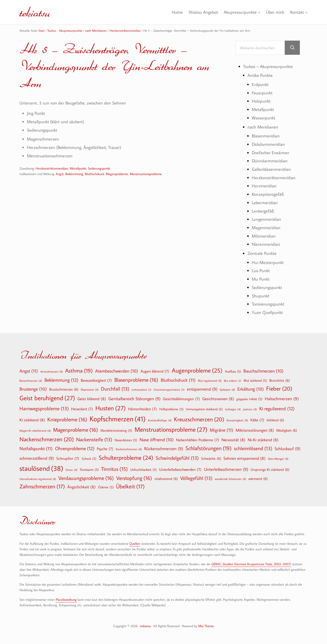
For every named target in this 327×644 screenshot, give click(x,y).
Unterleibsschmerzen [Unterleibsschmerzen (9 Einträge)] (226, 469)
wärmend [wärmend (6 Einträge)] (258, 478)
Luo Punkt (261, 270)
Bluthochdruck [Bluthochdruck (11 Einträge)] (178, 380)
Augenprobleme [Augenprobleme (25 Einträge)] (197, 371)
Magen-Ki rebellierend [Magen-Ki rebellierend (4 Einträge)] (35, 430)
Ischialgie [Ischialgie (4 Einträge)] (233, 409)
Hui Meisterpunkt (268, 262)
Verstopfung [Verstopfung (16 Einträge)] (134, 478)
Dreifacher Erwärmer (271, 153)
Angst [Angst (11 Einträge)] (29, 371)
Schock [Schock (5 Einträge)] (89, 459)
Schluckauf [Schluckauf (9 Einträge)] (287, 449)
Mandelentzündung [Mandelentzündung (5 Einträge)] (116, 430)
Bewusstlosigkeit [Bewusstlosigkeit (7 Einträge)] (96, 380)
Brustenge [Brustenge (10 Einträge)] (33, 389)
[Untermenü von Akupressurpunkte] (259, 12)
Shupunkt (261, 296)
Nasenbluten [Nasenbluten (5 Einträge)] (126, 440)
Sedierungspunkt (99, 168)
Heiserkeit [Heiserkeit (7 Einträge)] (82, 409)
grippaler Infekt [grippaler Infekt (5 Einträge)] (249, 399)
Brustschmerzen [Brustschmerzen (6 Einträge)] (64, 389)
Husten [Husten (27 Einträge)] (111, 408)
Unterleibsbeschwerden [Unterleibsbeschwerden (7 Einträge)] (180, 469)
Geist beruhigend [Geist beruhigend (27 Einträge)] (47, 398)
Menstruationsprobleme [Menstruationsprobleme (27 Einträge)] (171, 429)
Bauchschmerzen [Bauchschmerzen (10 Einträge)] (263, 371)
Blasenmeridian (266, 136)
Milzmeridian (264, 236)
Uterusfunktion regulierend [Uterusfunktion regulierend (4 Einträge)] (38, 479)
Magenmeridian (266, 227)
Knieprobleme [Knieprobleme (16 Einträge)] (67, 419)
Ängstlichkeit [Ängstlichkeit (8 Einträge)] (81, 487)
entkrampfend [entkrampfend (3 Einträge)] (142, 390)
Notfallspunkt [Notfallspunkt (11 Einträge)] (36, 448)
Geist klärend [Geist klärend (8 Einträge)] (92, 399)
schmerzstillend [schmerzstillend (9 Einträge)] (37, 458)
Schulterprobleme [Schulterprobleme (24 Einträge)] (126, 458)
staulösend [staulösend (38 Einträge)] (41, 468)
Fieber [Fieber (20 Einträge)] (279, 388)
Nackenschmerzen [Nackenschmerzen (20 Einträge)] (47, 439)
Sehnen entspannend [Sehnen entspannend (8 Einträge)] (244, 458)
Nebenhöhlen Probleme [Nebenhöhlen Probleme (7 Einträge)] (198, 440)
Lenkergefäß (263, 211)
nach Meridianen (263, 127)
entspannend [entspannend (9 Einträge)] (202, 389)
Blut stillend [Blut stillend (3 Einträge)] (233, 381)
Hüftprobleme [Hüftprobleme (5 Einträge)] (171, 409)
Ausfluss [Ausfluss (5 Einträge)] (233, 371)
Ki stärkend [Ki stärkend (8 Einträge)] (32, 420)
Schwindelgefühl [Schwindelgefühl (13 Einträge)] (177, 458)
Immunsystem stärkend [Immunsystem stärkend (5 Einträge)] (204, 409)
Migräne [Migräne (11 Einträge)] (222, 430)
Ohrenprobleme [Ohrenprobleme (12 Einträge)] (75, 448)
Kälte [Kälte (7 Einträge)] (257, 420)
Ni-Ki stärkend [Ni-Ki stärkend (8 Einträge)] (263, 440)
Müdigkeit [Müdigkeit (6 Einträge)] (287, 430)
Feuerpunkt (262, 93)
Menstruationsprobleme (146, 174)
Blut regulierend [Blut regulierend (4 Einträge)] (210, 380)
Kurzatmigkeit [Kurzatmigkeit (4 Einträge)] (237, 420)
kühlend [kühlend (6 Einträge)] (275, 420)
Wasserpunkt (264, 118)
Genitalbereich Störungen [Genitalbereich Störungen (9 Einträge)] (134, 399)
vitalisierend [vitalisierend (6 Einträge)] (166, 478)
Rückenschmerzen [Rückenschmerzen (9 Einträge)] (164, 449)
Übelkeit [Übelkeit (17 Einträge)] (130, 486)
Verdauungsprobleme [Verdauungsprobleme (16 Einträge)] (86, 478)
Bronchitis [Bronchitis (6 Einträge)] (280, 380)
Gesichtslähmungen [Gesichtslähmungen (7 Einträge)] (181, 399)
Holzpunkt (261, 101)
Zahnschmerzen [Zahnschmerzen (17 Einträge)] (42, 486)
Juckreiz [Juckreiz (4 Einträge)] (250, 409)
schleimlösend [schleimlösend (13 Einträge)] (253, 448)
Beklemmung (74, 174)
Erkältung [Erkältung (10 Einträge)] (251, 389)
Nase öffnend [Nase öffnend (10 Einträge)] (157, 440)
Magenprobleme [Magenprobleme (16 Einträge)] (76, 430)
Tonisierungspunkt (268, 304)
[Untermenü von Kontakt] (306, 12)
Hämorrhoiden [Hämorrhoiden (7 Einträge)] (142, 409)
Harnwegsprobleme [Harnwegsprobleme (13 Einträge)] (44, 408)
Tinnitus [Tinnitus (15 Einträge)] (114, 469)
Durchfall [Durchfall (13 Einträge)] (115, 389)
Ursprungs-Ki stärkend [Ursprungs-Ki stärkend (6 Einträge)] (270, 469)
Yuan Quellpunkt (267, 312)
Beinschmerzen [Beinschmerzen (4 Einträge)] (31, 380)
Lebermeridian (265, 202)
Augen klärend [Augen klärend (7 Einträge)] (155, 371)
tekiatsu (35, 12)
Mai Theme (206, 626)
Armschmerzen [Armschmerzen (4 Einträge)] (52, 371)
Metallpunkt (78, 168)
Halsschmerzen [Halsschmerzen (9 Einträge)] (282, 399)
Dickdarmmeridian (268, 144)
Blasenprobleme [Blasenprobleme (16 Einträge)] (136, 380)
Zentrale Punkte (262, 253)
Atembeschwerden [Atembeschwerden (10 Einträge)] (117, 371)
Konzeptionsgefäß (268, 194)
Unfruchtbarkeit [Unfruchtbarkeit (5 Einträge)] (143, 470)
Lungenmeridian (266, 219)
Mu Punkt (261, 279)
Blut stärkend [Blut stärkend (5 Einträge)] (255, 380)
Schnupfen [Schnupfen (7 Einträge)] (68, 458)
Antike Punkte (260, 75)
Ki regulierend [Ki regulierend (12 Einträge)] (277, 408)
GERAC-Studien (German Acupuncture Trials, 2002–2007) (251, 564)
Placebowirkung (66, 599)
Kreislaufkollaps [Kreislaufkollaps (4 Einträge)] (160, 420)
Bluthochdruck (94, 174)
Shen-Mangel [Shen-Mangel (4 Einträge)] (278, 459)
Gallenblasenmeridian (271, 169)
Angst (60, 174)
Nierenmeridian (266, 244)
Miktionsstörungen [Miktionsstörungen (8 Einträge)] (255, 430)
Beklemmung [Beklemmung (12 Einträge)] (61, 380)
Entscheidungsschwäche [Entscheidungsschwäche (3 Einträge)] (169, 390)
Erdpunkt (260, 84)
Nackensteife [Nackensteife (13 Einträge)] (94, 439)
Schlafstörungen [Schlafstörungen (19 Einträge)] (209, 448)
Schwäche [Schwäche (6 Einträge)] (211, 458)
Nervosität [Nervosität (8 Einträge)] (233, 440)
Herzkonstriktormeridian (52, 168)
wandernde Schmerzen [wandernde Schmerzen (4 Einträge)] (230, 479)
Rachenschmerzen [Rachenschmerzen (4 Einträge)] (129, 449)
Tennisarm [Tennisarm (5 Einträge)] (89, 470)
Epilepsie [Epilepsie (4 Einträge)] (227, 389)
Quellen (135, 543)
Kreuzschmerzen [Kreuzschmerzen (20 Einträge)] (199, 419)
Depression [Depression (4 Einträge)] (90, 389)
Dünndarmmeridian (270, 161)
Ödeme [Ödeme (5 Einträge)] (106, 487)
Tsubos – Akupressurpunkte (268, 66)
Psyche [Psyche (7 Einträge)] (105, 449)
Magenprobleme (117, 174)
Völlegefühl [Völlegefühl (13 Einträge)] (196, 478)
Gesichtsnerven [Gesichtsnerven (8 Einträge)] (218, 399)
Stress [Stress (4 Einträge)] (71, 470)
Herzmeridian (264, 186)
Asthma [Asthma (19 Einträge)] (79, 371)
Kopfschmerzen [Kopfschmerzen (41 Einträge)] (118, 419)
